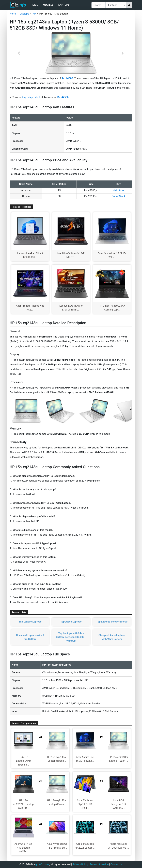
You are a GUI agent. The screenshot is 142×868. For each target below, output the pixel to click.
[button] (19, 53)
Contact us (117, 864)
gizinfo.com (42, 864)
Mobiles (48, 5)
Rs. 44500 (63, 97)
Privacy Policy (80, 864)
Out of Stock (118, 196)
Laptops (64, 5)
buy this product (31, 97)
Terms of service (99, 864)
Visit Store (119, 190)
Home (34, 5)
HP (34, 14)
